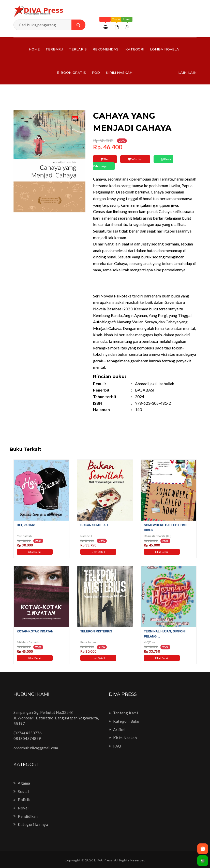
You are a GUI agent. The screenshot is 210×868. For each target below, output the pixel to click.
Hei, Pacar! (26, 525)
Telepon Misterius (96, 631)
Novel (21, 808)
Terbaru (54, 49)
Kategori (135, 49)
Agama (22, 783)
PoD (96, 73)
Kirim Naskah (119, 73)
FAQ (115, 746)
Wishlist (135, 159)
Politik (22, 800)
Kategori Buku (124, 721)
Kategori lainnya (31, 824)
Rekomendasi (106, 49)
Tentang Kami (123, 713)
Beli (105, 159)
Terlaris (78, 49)
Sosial (21, 791)
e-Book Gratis (71, 73)
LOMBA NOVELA (164, 49)
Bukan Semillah (94, 525)
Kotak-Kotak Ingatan (35, 631)
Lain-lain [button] (187, 73)
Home (34, 49)
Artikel (117, 730)
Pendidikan (26, 816)
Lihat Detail (35, 552)
